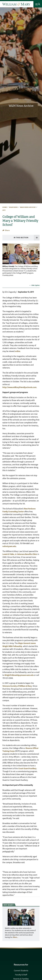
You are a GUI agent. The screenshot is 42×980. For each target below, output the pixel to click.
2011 (4, 210)
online (18, 351)
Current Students (21, 971)
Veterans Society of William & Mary (17, 686)
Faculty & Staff (21, 975)
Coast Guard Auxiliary (27, 769)
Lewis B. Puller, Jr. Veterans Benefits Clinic (20, 554)
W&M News (13, 207)
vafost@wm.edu (9, 546)
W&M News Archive (21, 106)
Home (5, 207)
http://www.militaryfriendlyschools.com (19, 387)
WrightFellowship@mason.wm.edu (19, 675)
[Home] (16, 4)
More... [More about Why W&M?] (16, 937)
